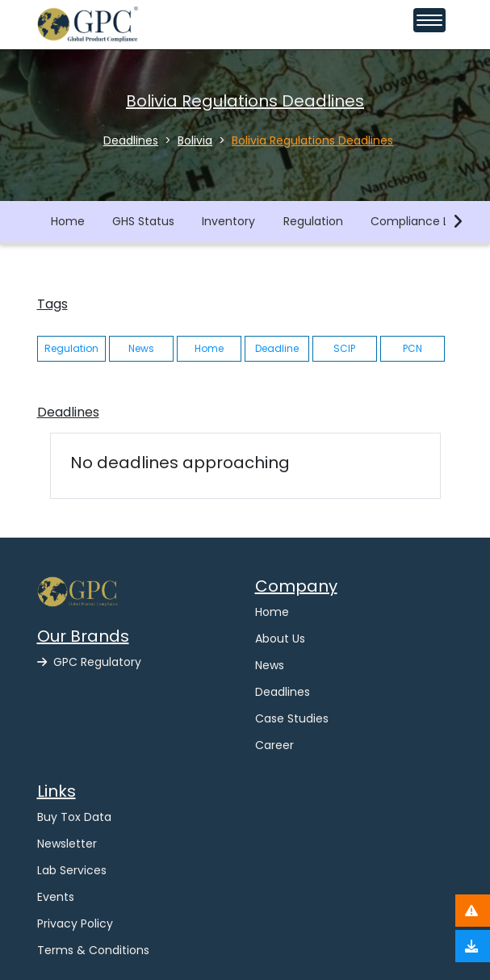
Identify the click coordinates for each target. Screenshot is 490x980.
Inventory (228, 221)
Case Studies (292, 718)
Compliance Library (425, 221)
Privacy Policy (75, 923)
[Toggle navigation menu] (429, 20)
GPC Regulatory (89, 662)
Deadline (277, 348)
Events (56, 897)
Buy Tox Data (74, 817)
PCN (413, 348)
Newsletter (67, 844)
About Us (280, 639)
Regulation (313, 221)
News (141, 348)
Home (68, 221)
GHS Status (143, 221)
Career (274, 745)
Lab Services (72, 870)
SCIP (344, 348)
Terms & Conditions (93, 950)
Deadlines (283, 692)
